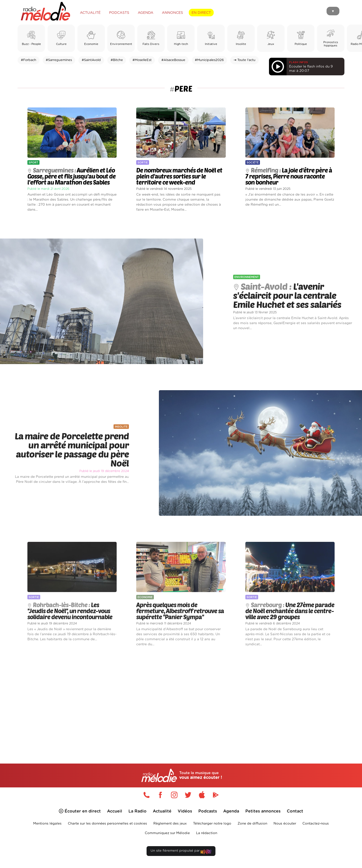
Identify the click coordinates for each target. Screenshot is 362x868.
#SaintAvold (91, 60)
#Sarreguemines (59, 60)
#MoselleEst (142, 60)
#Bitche (117, 60)
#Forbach (29, 60)
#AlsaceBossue (173, 60)
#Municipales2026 (209, 60)
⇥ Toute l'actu (244, 60)
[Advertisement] (181, 699)
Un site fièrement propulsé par (181, 852)
